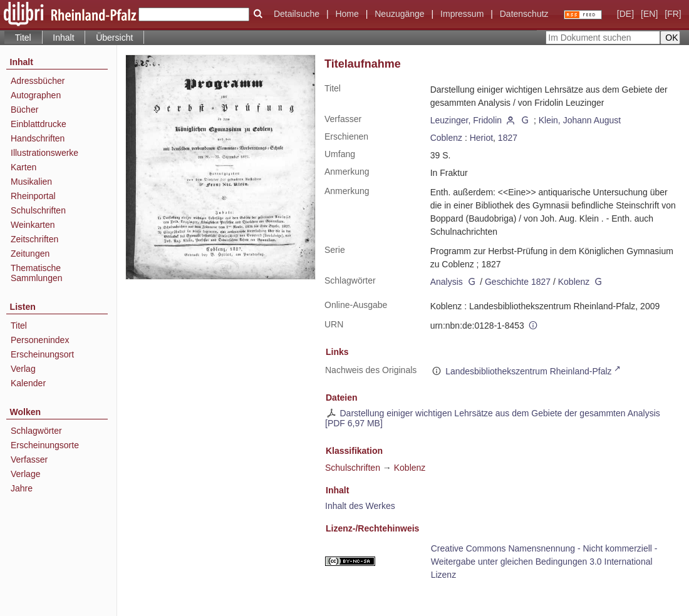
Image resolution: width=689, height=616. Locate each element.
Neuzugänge (399, 14)
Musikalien (31, 182)
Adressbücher (38, 81)
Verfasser (29, 459)
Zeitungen (30, 254)
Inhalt (63, 38)
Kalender (28, 383)
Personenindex (40, 340)
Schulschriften (38, 210)
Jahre (22, 488)
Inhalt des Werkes (360, 506)
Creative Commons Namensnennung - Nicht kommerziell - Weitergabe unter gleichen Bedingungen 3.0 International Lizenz (544, 562)
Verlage (25, 474)
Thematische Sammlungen (37, 273)
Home (347, 14)
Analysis (447, 282)
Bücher (24, 110)
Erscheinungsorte (45, 445)
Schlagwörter (36, 431)
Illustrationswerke (44, 153)
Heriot (481, 138)
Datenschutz (524, 14)
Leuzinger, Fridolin (466, 120)
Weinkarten (33, 225)
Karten (23, 167)
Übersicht (114, 38)
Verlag (23, 369)
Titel (19, 326)
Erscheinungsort (42, 354)
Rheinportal (33, 196)
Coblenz (446, 138)
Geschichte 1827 (518, 282)
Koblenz (574, 282)
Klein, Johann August (580, 120)
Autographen (36, 95)
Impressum (462, 14)
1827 (508, 138)
